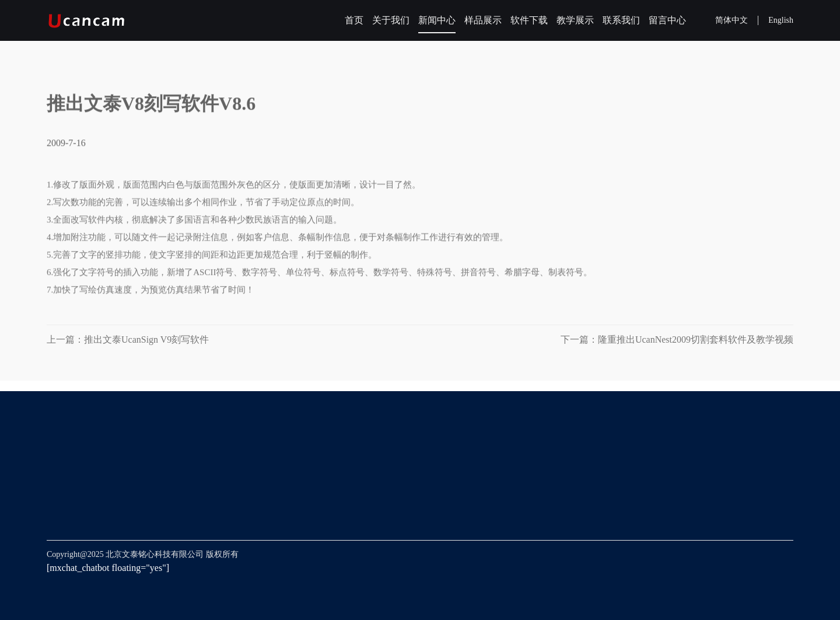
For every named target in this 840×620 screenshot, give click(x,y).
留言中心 (667, 20)
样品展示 (483, 20)
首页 (354, 20)
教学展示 (575, 20)
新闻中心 (437, 20)
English (781, 20)
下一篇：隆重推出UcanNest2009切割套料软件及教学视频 (677, 339)
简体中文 (731, 20)
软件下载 (529, 20)
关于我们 (391, 20)
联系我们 (621, 20)
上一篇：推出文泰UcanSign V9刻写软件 (132, 339)
